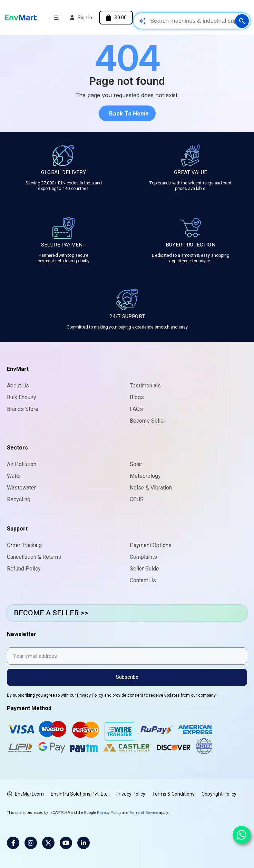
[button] (127, 113)
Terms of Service (144, 812)
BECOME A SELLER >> (51, 613)
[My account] (81, 18)
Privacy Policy (91, 695)
